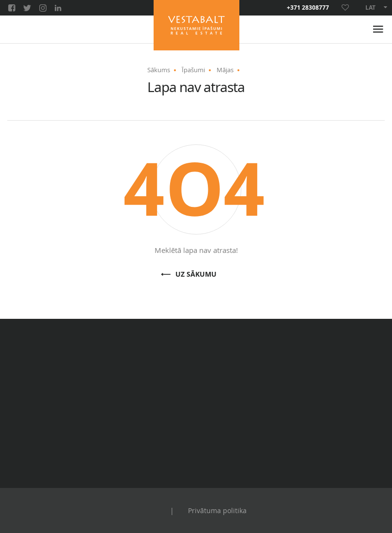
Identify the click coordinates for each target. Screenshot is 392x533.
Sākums (159, 70)
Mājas (225, 70)
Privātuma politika (217, 510)
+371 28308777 (308, 8)
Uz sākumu (196, 274)
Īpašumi (193, 70)
